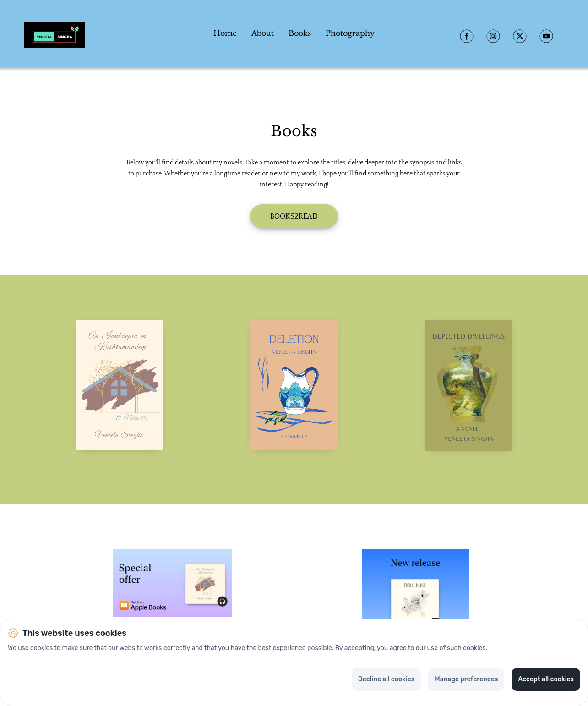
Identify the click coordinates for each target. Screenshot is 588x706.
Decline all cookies (386, 679)
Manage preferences (466, 679)
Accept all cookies (546, 679)
